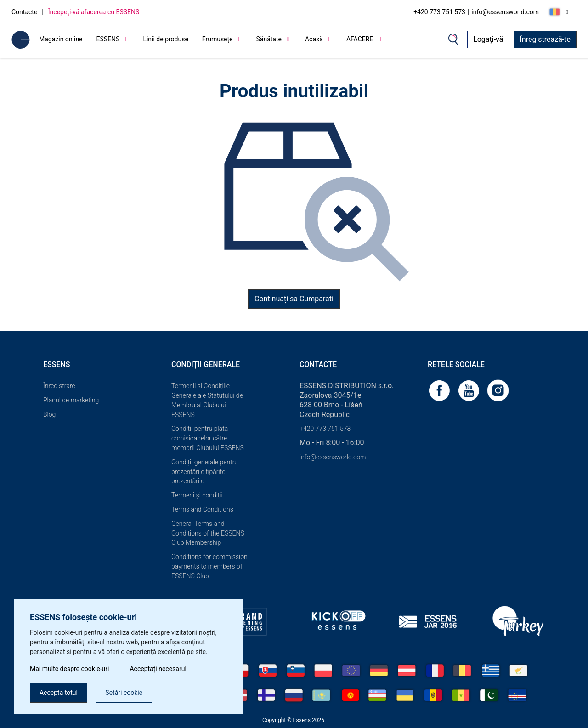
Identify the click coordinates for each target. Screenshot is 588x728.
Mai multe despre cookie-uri (69, 669)
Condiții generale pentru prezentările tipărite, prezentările (205, 472)
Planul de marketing (71, 400)
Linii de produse (165, 39)
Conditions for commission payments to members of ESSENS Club (209, 566)
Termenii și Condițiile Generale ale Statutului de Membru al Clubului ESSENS (207, 400)
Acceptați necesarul (158, 669)
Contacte (24, 12)
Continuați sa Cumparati (294, 299)
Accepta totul (59, 693)
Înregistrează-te (545, 39)
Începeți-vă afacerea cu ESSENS (94, 12)
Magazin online (61, 39)
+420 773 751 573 (439, 12)
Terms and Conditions (202, 509)
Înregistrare (59, 386)
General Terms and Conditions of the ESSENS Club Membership (208, 533)
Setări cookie (124, 693)
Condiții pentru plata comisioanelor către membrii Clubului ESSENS (208, 438)
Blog (49, 414)
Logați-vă (488, 39)
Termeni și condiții (197, 495)
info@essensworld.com (505, 12)
